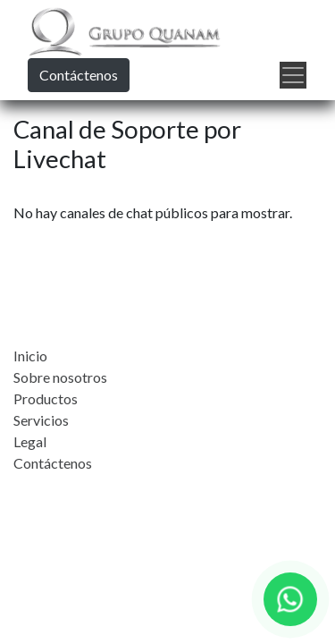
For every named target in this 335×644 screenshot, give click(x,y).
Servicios (41, 420)
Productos (46, 398)
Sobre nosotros (60, 377)
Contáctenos (79, 75)
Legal (30, 441)
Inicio (30, 356)
